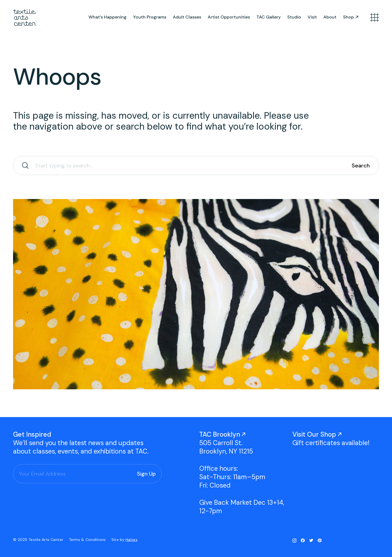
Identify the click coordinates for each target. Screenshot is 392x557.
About (330, 17)
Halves (131, 540)
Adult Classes (187, 17)
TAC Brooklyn (220, 434)
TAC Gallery (269, 17)
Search (361, 166)
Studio (294, 17)
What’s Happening (108, 17)
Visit (312, 17)
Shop (348, 17)
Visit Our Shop (314, 434)
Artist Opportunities (229, 17)
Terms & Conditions (88, 540)
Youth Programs (150, 17)
